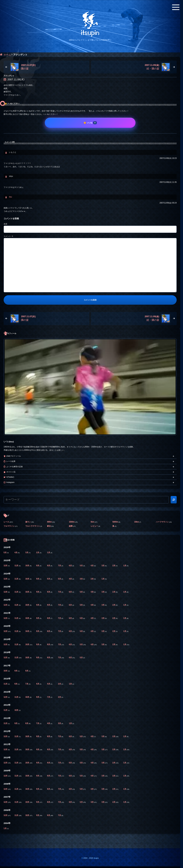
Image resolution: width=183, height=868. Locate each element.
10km (137, 522)
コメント (8, 236)
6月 (71, 566)
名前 (5, 224)
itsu (11, 197)
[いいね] (90, 123)
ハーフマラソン (162, 522)
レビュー (94, 526)
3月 (27, 553)
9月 (38, 566)
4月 (16, 553)
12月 (6, 566)
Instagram (10, 482)
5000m (115, 522)
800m (50, 522)
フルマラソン (9, 526)
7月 (60, 566)
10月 (28, 566)
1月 (49, 553)
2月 (38, 553)
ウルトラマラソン (33, 526)
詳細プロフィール (14, 456)
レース (6, 522)
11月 (17, 566)
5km (92, 522)
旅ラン (28, 522)
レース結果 (11, 461)
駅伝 (49, 526)
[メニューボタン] (176, 7)
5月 (5, 553)
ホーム (7, 55)
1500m (72, 522)
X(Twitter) (10, 477)
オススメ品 (11, 472)
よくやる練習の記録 (15, 467)
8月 (49, 566)
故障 (71, 526)
